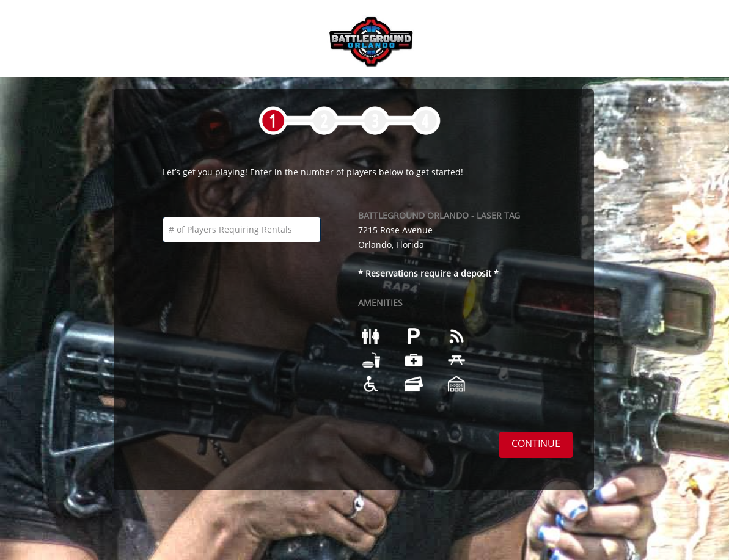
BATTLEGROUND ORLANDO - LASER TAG (439, 215)
